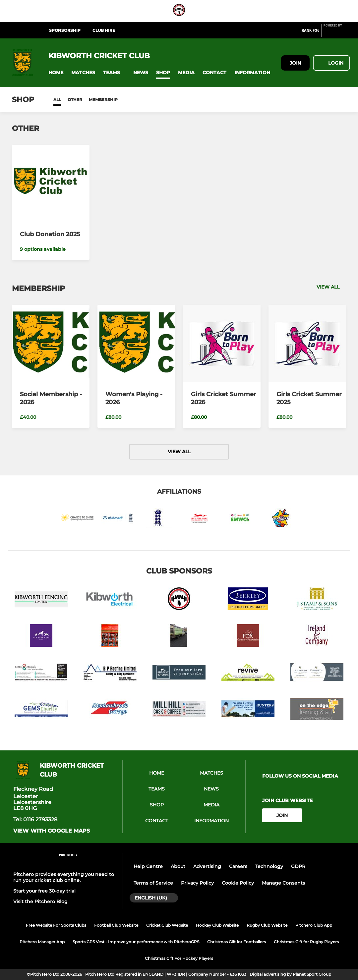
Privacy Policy (197, 883)
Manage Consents (283, 883)
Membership (103, 100)
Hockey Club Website (217, 925)
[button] (56, 73)
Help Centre (148, 866)
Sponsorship (65, 30)
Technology (269, 866)
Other (75, 100)
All (57, 100)
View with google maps (52, 831)
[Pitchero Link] (337, 33)
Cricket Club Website (167, 925)
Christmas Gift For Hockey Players (179, 958)
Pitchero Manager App (42, 942)
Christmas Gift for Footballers (237, 942)
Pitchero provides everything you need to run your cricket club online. (64, 877)
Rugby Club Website (267, 925)
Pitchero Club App (314, 925)
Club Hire (104, 30)
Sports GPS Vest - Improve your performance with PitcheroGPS (136, 942)
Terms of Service (153, 883)
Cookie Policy (238, 883)
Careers (238, 866)
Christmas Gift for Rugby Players (306, 942)
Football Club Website (116, 925)
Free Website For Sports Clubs (56, 925)
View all (331, 287)
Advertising (207, 866)
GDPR (298, 866)
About (178, 866)
